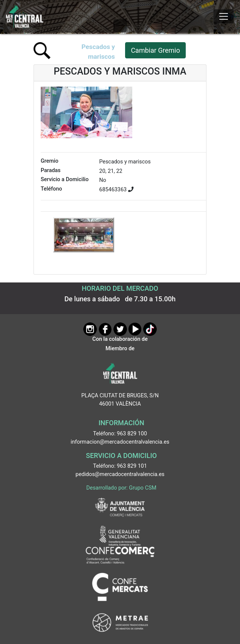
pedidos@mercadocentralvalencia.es (120, 474)
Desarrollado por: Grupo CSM (121, 488)
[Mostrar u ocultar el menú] (224, 17)
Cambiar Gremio (155, 50)
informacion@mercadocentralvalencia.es (120, 442)
